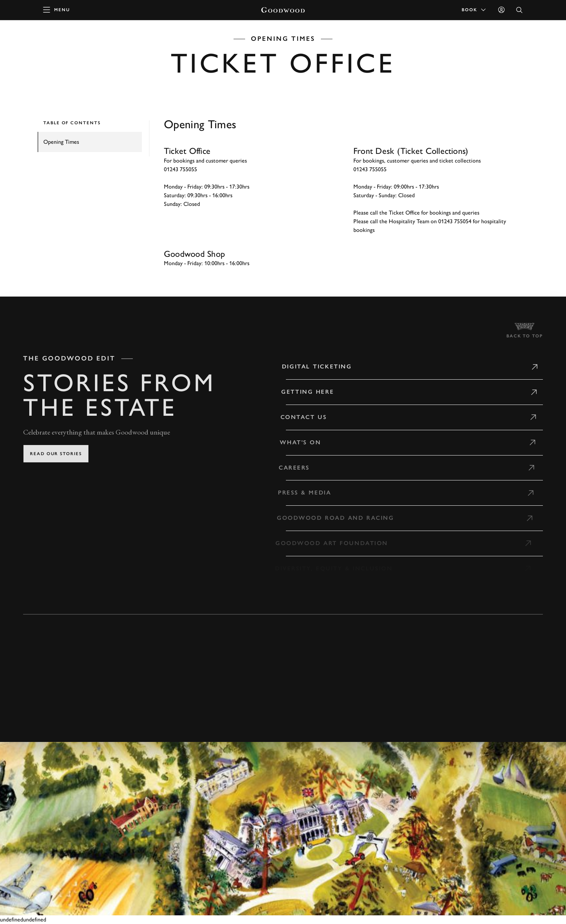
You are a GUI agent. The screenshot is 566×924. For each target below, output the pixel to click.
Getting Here (302, 392)
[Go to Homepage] (283, 10)
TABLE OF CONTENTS (72, 123)
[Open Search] (519, 10)
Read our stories (56, 454)
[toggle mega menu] (57, 10)
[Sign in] (501, 10)
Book (474, 10)
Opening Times (61, 142)
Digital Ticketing (312, 366)
